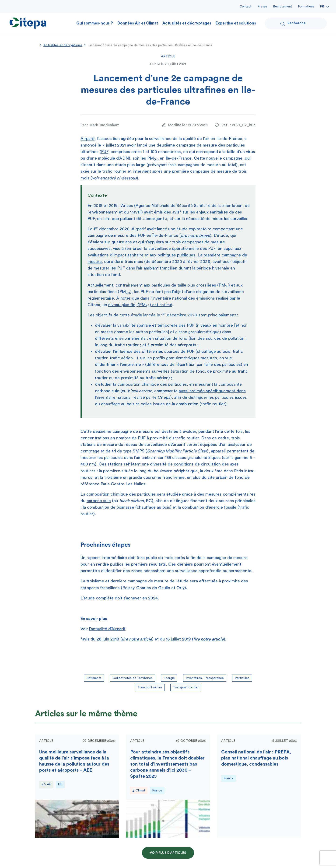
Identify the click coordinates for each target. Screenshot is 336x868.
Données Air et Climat (138, 23)
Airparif (87, 139)
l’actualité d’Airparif (107, 629)
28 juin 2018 (108, 639)
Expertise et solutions (236, 23)
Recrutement (283, 6)
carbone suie (99, 501)
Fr (322, 7)
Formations (306, 6)
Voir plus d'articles (168, 853)
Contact (246, 6)
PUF (105, 152)
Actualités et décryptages (187, 23)
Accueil (37, 45)
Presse (262, 6)
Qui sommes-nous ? (95, 23)
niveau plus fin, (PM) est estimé (140, 305)
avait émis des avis (162, 212)
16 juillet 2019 (178, 639)
